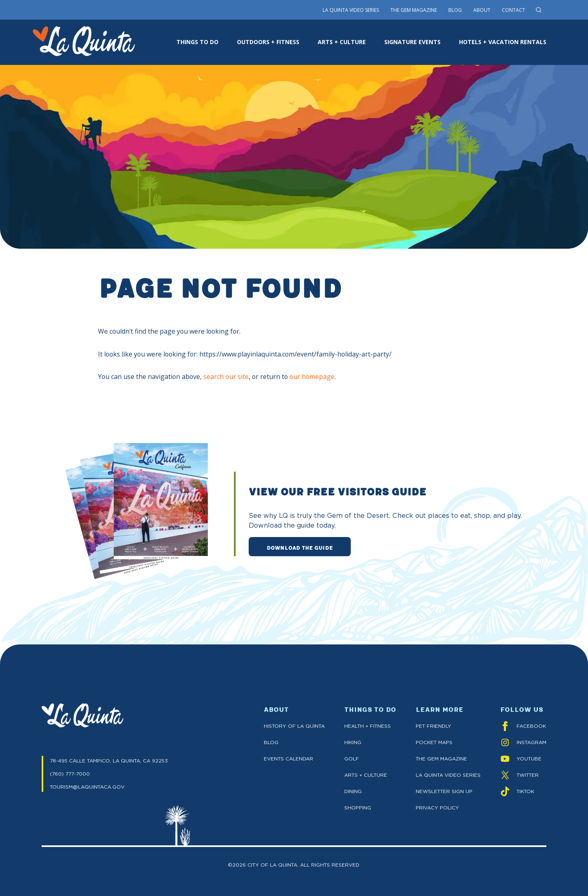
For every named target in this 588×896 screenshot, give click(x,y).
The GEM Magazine (441, 759)
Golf (352, 759)
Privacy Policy (437, 808)
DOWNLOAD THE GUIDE (300, 547)
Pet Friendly (433, 726)
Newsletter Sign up (444, 791)
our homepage (312, 377)
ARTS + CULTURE (342, 42)
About (482, 10)
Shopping (358, 808)
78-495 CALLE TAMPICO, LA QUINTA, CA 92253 (109, 761)
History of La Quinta (294, 726)
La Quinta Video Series (351, 10)
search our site (226, 377)
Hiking (353, 742)
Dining (353, 791)
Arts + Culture (366, 775)
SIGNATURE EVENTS (412, 42)
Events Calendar (288, 759)
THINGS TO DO (197, 42)
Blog (455, 10)
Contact (513, 10)
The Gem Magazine (414, 10)
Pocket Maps (434, 742)
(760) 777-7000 (70, 774)
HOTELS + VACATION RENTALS (503, 42)
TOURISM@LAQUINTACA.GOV (87, 787)
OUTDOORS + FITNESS (268, 42)
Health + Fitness (367, 726)
